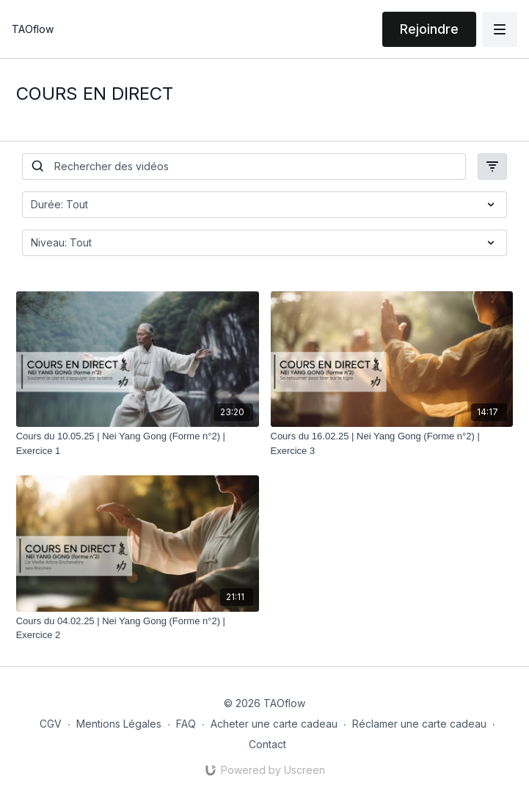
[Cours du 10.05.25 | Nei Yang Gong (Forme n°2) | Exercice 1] (138, 443)
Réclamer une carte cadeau (419, 724)
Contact (267, 744)
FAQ (186, 724)
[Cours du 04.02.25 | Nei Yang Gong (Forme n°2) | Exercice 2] (138, 628)
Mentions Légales (119, 724)
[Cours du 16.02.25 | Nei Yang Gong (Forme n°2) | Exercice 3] (392, 443)
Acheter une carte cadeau (274, 724)
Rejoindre (429, 29)
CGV (51, 724)
